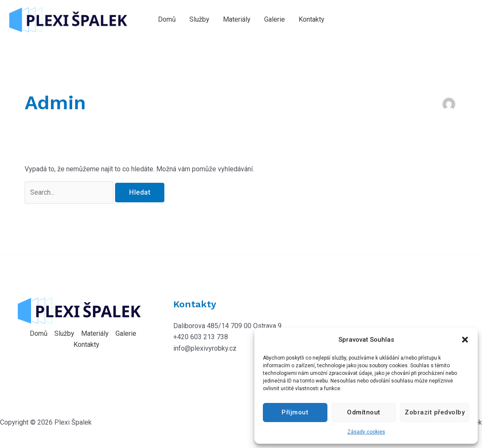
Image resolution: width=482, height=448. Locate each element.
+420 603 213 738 (201, 337)
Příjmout (295, 412)
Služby (199, 19)
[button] (465, 340)
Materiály (237, 19)
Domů (167, 19)
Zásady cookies (366, 432)
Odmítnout (364, 412)
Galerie (275, 19)
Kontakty (311, 19)
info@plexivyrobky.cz (205, 348)
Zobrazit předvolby (435, 412)
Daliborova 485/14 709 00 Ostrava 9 (227, 326)
